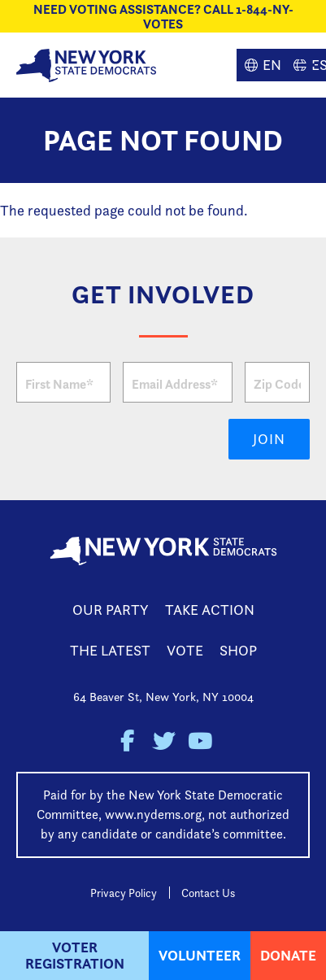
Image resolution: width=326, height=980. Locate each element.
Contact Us (208, 893)
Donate (288, 955)
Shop (238, 650)
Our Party (111, 610)
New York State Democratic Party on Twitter (163, 741)
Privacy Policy (124, 893)
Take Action (210, 610)
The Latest (110, 650)
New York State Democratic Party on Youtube (200, 741)
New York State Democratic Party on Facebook (126, 741)
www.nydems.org (153, 814)
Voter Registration (75, 955)
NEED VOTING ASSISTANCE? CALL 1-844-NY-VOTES (163, 16)
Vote (185, 650)
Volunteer (200, 955)
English (261, 65)
